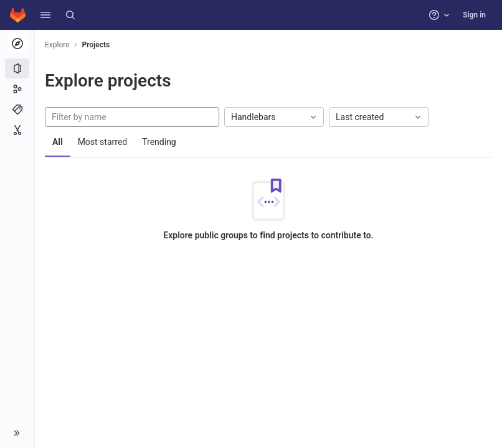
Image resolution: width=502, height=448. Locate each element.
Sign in (474, 15)
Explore (57, 45)
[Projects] (17, 68)
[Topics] (17, 110)
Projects (96, 45)
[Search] (70, 15)
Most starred (103, 142)
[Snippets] (17, 130)
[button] (45, 15)
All (58, 142)
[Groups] (17, 89)
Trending (159, 142)
